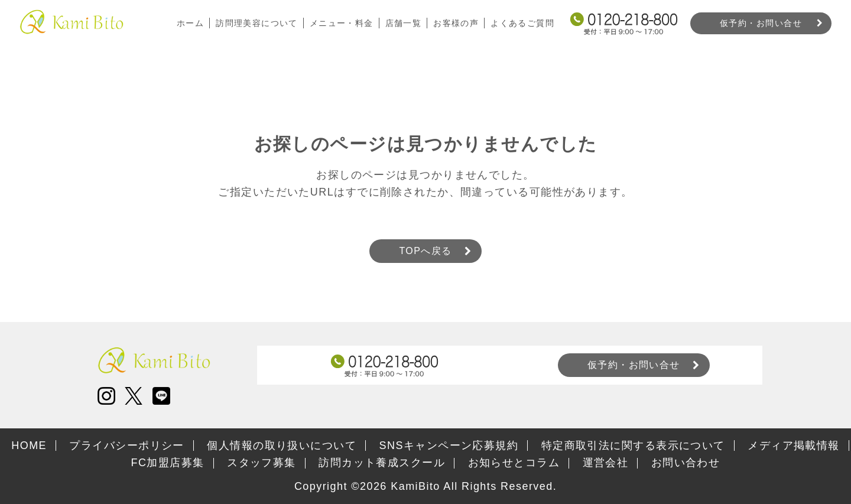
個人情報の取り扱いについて (282, 446)
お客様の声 (456, 23)
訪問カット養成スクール (382, 463)
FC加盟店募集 (168, 463)
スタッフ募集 (262, 463)
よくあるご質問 (522, 23)
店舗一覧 (403, 23)
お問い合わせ (686, 463)
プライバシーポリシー (126, 446)
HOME (29, 446)
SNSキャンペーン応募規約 (449, 446)
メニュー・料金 (341, 23)
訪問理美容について (256, 23)
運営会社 (606, 463)
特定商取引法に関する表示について (633, 446)
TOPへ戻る (425, 251)
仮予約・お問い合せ (761, 23)
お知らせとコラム (514, 463)
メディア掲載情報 (794, 446)
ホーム (190, 23)
